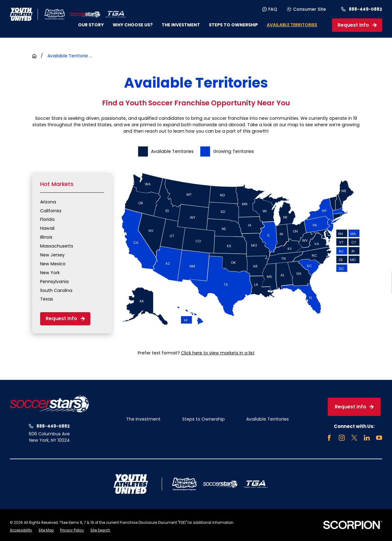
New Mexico (53, 264)
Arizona (48, 202)
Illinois (46, 237)
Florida (47, 219)
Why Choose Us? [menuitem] (133, 25)
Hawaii (47, 228)
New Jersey (52, 255)
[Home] (85, 14)
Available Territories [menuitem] (292, 25)
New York (50, 273)
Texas (47, 299)
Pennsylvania (54, 282)
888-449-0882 (366, 9)
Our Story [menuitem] (91, 25)
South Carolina (56, 290)
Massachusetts (57, 246)
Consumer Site (306, 9)
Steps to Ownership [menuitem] (233, 25)
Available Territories (268, 419)
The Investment (143, 419)
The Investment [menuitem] (181, 25)
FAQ (270, 9)
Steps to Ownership (204, 419)
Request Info (357, 25)
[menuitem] (21, 531)
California (51, 211)
